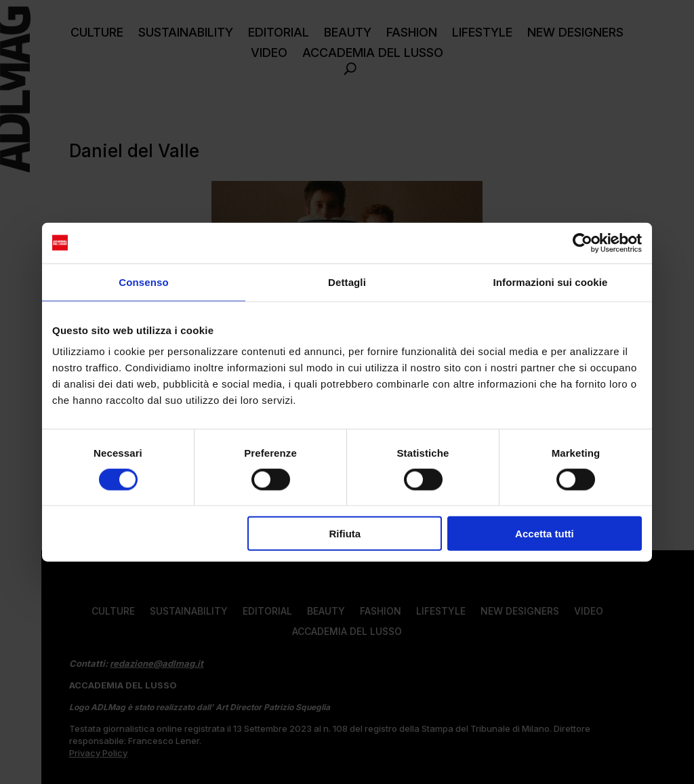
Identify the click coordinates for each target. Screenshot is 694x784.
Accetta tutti (545, 534)
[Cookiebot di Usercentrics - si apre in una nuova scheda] (583, 243)
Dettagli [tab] (347, 282)
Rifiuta (345, 534)
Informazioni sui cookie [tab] (551, 282)
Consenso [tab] (143, 282)
